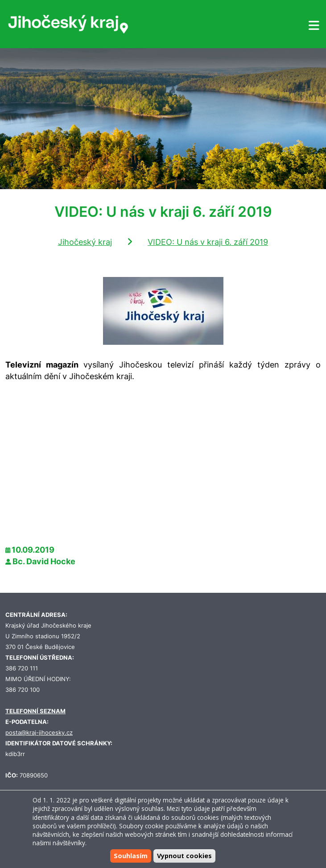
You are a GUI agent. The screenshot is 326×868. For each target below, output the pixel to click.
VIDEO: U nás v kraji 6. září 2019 (208, 242)
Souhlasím (131, 856)
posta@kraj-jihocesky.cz (39, 733)
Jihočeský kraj (85, 242)
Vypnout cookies (184, 856)
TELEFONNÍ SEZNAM (35, 711)
